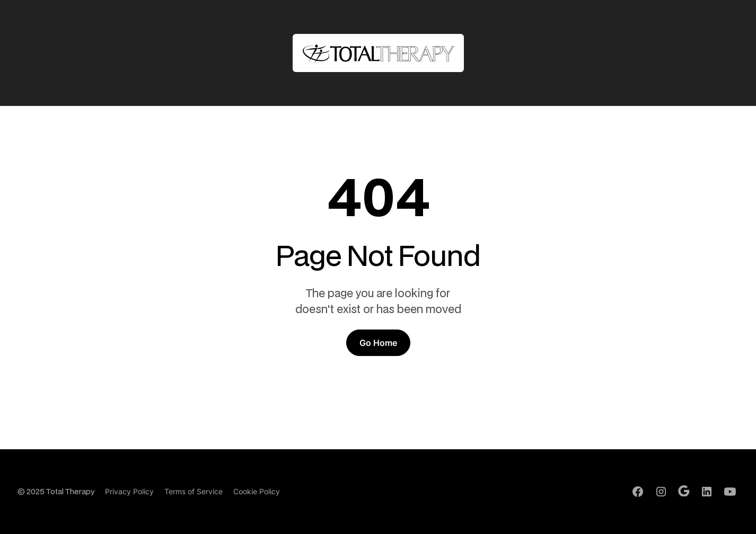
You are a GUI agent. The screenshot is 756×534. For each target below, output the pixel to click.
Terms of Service (194, 491)
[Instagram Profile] (661, 492)
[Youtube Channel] (730, 492)
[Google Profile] (684, 491)
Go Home (378, 343)
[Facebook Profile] (638, 492)
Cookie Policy (257, 491)
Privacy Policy (129, 491)
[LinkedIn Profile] (707, 492)
